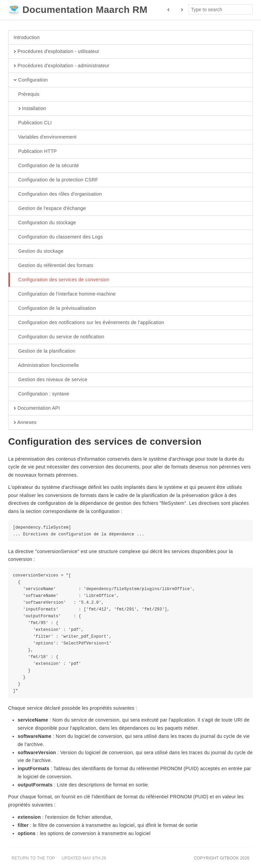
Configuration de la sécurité (46, 166)
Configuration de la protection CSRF (56, 180)
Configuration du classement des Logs (58, 237)
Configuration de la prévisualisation (55, 308)
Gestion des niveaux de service (50, 380)
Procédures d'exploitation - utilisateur (56, 52)
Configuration (31, 80)
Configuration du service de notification (59, 337)
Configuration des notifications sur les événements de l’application (89, 323)
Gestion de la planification (45, 351)
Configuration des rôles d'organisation (58, 194)
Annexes (25, 423)
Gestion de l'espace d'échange (50, 209)
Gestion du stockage (39, 251)
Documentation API (37, 408)
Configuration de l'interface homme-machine (65, 294)
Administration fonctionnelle (46, 366)
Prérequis (27, 94)
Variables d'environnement (45, 137)
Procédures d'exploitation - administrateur (62, 66)
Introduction (27, 37)
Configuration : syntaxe (41, 394)
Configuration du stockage (45, 223)
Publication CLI (33, 123)
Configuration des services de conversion (62, 280)
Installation (30, 109)
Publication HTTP (35, 152)
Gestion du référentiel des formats (54, 266)
